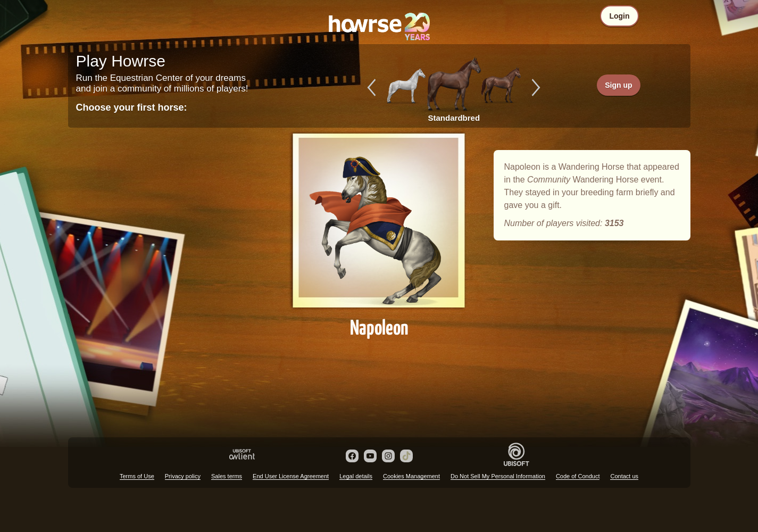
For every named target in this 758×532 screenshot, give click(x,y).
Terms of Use (137, 476)
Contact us (624, 476)
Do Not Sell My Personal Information (498, 476)
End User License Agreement (291, 476)
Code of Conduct (578, 476)
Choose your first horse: (132, 107)
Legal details (356, 476)
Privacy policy (183, 476)
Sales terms (227, 476)
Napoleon (379, 230)
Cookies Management (411, 476)
